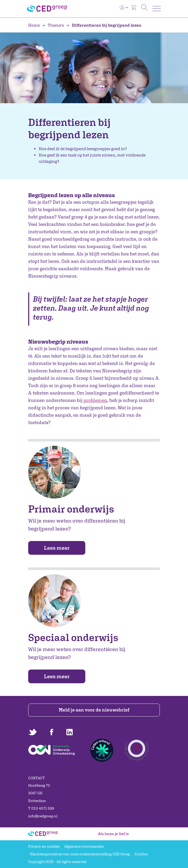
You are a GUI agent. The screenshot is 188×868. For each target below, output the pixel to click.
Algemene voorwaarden (84, 846)
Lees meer (57, 548)
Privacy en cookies (44, 846)
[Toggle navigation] (157, 9)
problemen (95, 400)
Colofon (141, 854)
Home (34, 25)
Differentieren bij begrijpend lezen (104, 25)
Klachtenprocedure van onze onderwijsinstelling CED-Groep (80, 854)
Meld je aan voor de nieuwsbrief (94, 710)
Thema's (53, 25)
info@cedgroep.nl (43, 816)
